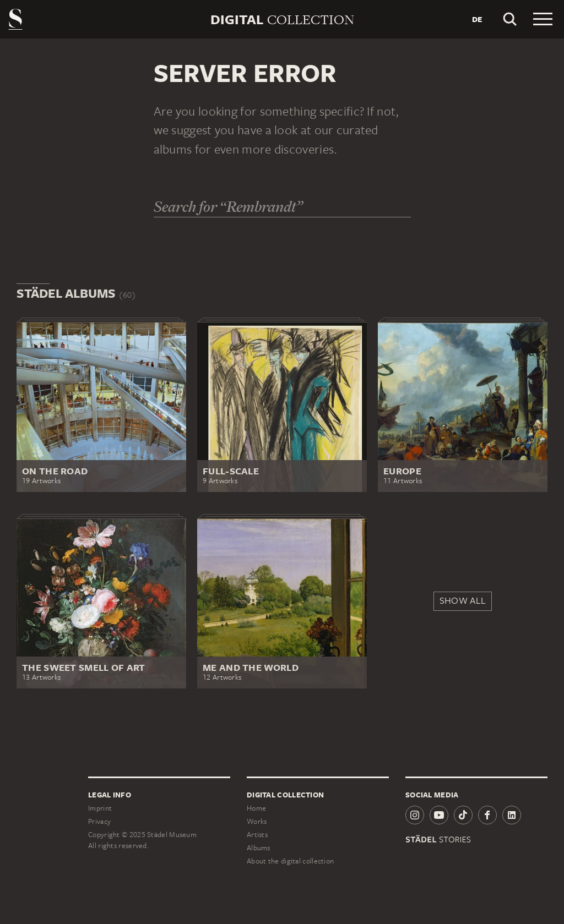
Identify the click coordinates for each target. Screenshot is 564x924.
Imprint (100, 808)
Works (257, 821)
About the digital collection (290, 861)
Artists (257, 835)
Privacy (99, 821)
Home (256, 808)
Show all (463, 600)
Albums (259, 848)
